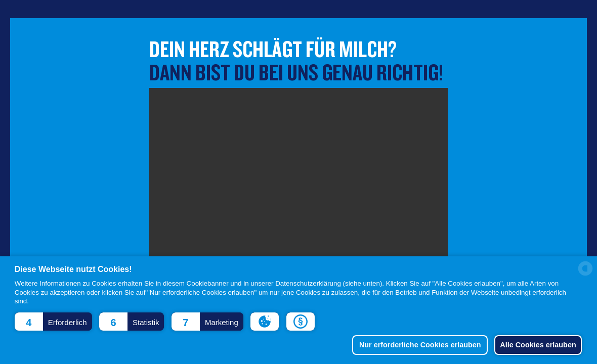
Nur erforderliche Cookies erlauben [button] (416, 345)
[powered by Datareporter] (585, 275)
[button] (53, 322)
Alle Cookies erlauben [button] (536, 345)
